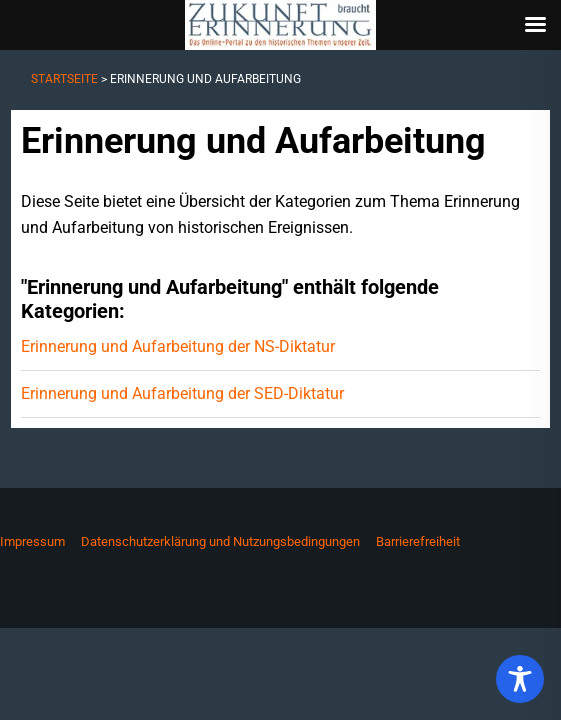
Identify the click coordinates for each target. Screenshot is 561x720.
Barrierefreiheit (418, 541)
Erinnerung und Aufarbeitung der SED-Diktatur (182, 393)
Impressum (32, 541)
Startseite (64, 79)
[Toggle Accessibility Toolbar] (520, 679)
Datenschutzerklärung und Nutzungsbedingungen (220, 541)
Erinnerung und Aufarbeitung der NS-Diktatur (178, 346)
